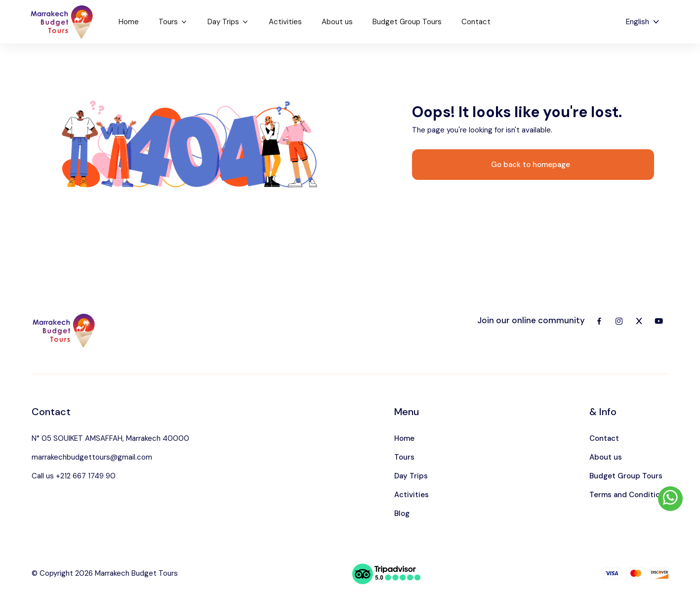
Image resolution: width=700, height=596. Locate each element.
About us (337, 22)
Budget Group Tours (407, 22)
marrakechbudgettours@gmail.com (92, 457)
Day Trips (228, 22)
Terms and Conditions (629, 495)
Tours (173, 22)
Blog (402, 513)
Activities (285, 22)
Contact (476, 22)
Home (129, 22)
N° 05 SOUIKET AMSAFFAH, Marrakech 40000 (110, 438)
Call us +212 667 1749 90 (74, 476)
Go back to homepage (531, 165)
